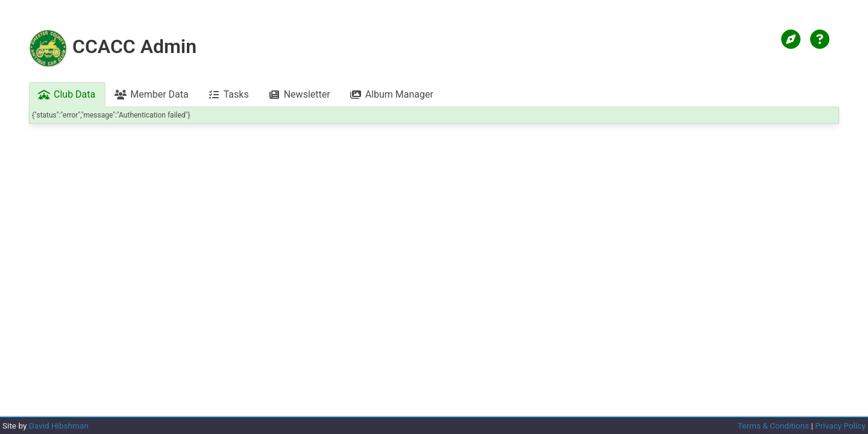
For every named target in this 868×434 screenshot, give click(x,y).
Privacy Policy (840, 426)
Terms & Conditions (774, 426)
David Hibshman (59, 426)
